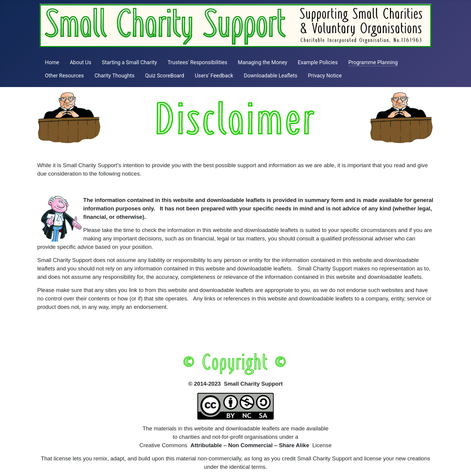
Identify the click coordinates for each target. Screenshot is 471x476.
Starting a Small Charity (129, 62)
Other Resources (65, 76)
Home (52, 62)
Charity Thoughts (114, 76)
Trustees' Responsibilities (198, 62)
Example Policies (318, 62)
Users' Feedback (214, 76)
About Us (81, 62)
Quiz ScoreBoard (165, 76)
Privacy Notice (325, 76)
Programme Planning (373, 62)
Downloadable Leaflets (271, 76)
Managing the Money (263, 62)
